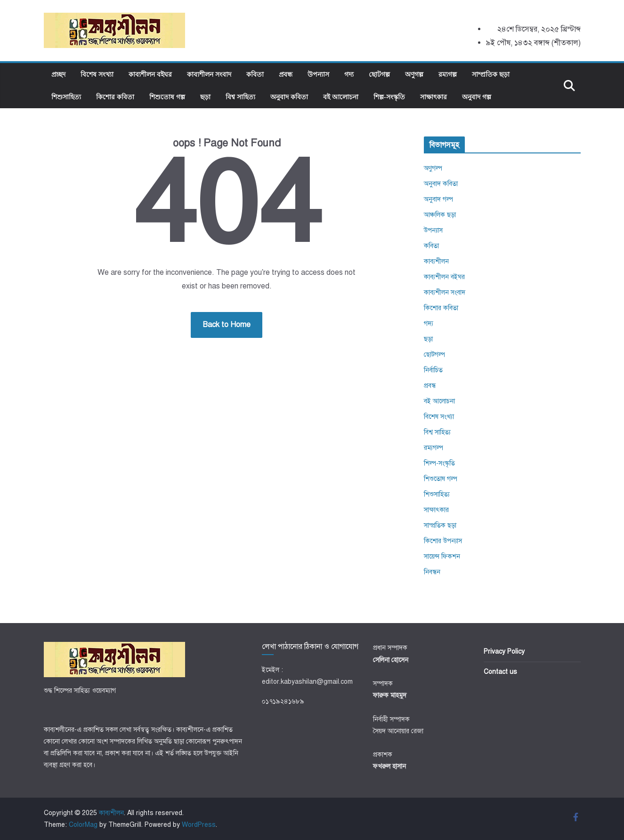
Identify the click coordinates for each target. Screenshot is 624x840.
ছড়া (205, 97)
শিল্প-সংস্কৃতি (389, 97)
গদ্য (349, 74)
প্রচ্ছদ (58, 74)
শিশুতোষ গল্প (167, 97)
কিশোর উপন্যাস (443, 541)
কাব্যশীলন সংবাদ (209, 74)
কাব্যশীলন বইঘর (150, 74)
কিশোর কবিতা (115, 97)
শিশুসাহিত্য (66, 97)
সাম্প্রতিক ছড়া (491, 74)
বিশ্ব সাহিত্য (240, 97)
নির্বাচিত (433, 370)
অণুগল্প (414, 74)
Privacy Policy (504, 652)
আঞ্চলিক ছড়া (440, 215)
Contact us (500, 672)
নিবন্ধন (432, 572)
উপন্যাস (318, 74)
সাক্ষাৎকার (434, 97)
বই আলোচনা (341, 97)
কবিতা (255, 74)
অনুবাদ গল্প (477, 97)
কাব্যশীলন (436, 261)
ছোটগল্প (379, 74)
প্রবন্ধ (286, 74)
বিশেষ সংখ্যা (97, 74)
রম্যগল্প (448, 74)
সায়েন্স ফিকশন (442, 556)
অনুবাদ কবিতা (289, 97)
